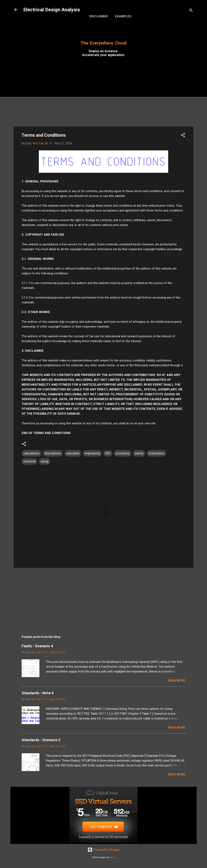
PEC (108, 453)
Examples (123, 16)
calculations (31, 453)
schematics (156, 453)
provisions (123, 453)
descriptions (53, 453)
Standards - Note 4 (37, 693)
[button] (183, 136)
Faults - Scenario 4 (37, 646)
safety (139, 453)
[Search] (191, 11)
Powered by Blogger (104, 850)
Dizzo (112, 857)
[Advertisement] (103, 95)
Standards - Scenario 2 (41, 740)
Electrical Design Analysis (52, 10)
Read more (177, 681)
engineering (92, 453)
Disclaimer (99, 16)
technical (29, 461)
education (73, 453)
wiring (44, 461)
